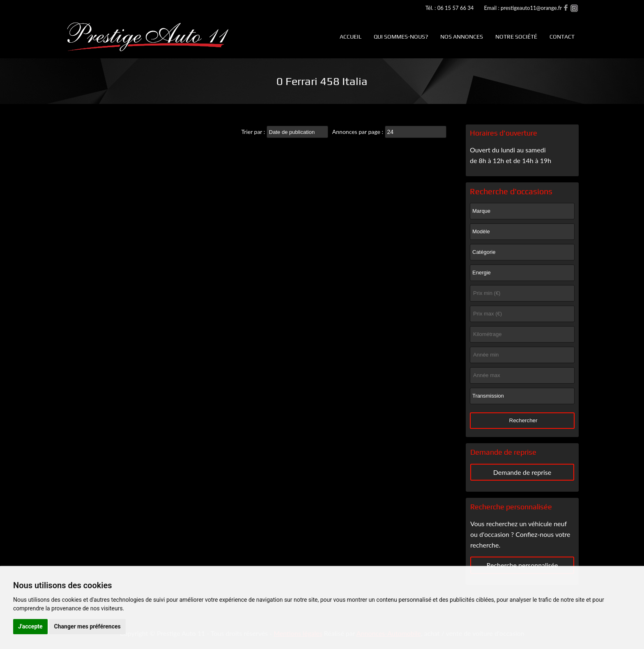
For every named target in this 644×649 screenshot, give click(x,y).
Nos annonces (462, 37)
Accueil (351, 37)
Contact (562, 37)
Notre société (516, 37)
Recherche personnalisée (522, 565)
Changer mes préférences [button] (87, 626)
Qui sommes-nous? (401, 37)
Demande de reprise (522, 472)
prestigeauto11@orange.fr (531, 8)
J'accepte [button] (30, 626)
